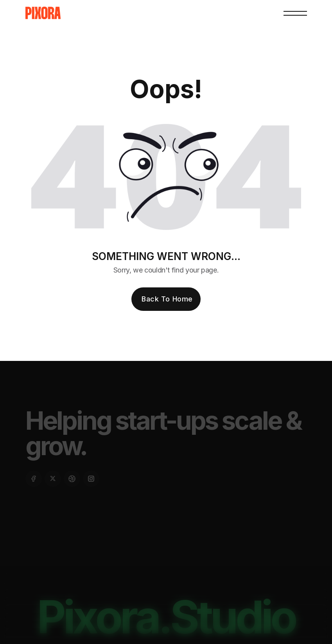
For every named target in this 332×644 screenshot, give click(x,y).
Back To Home (167, 299)
